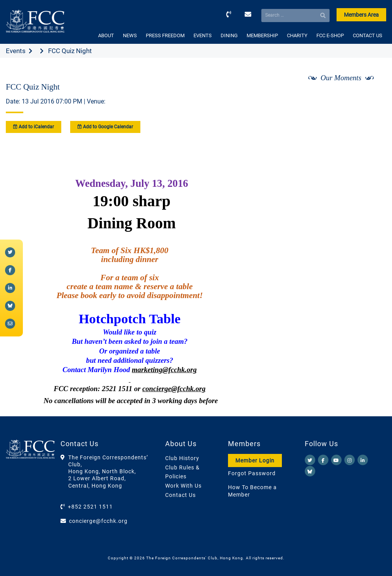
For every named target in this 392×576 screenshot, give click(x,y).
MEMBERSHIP (262, 35)
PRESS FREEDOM (165, 35)
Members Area (361, 15)
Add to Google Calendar (105, 127)
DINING (229, 35)
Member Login (255, 460)
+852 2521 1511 (90, 507)
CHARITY (297, 35)
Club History (182, 458)
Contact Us (180, 495)
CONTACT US (368, 35)
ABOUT (106, 35)
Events (16, 51)
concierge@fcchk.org (98, 521)
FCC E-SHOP (330, 35)
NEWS (130, 35)
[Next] (372, 98)
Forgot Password (252, 473)
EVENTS (203, 35)
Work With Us (183, 486)
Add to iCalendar (34, 127)
